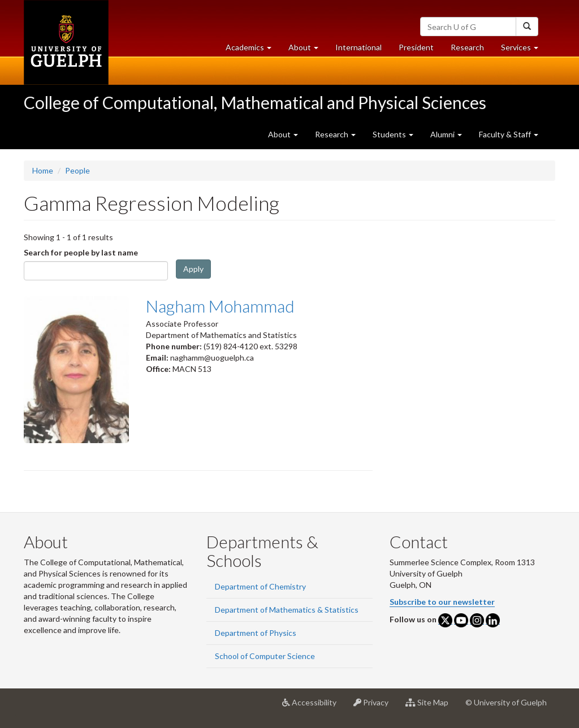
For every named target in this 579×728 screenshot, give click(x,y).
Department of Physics (256, 633)
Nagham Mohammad (220, 306)
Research (472, 50)
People (77, 170)
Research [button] (335, 134)
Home (43, 170)
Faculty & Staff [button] (509, 134)
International (358, 47)
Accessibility (314, 707)
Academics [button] (253, 50)
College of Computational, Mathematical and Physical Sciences (255, 102)
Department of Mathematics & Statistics (287, 610)
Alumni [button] (446, 134)
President (416, 47)
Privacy (375, 707)
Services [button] (524, 50)
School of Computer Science (265, 656)
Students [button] (393, 134)
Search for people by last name (81, 252)
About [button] (308, 50)
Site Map (431, 707)
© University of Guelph (506, 702)
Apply (193, 269)
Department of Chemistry (260, 586)
